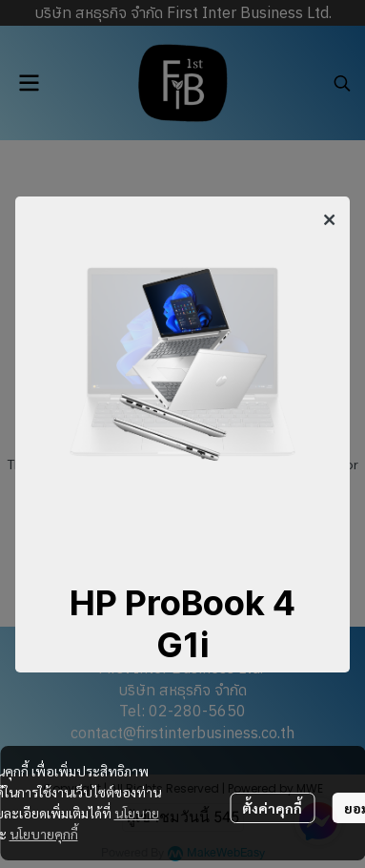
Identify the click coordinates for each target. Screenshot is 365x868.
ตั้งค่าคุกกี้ (272, 808)
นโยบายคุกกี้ (44, 834)
